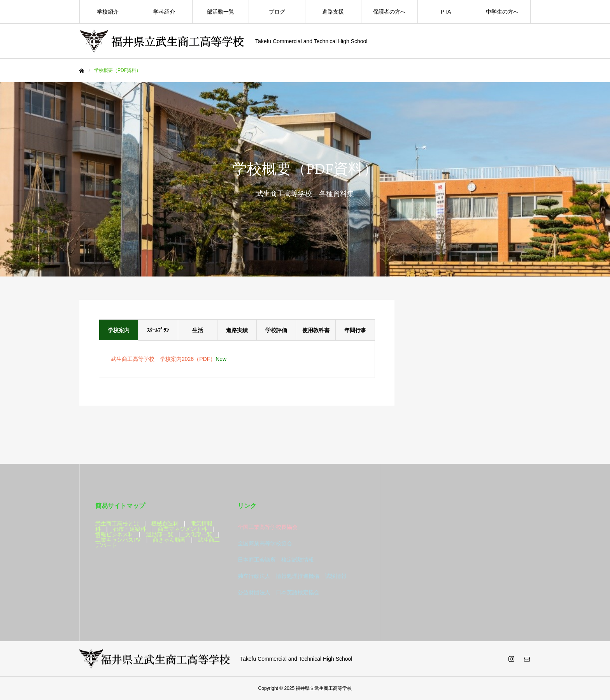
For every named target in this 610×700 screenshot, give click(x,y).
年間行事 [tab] (355, 330)
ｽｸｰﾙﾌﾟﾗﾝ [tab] (158, 330)
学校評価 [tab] (276, 330)
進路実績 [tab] (237, 330)
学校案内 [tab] (119, 330)
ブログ (277, 12)
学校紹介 (108, 12)
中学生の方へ (502, 12)
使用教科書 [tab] (316, 330)
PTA (446, 12)
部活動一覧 (221, 12)
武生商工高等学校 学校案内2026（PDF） (163, 359)
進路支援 (333, 12)
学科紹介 (164, 12)
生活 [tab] (198, 330)
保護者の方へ (389, 12)
